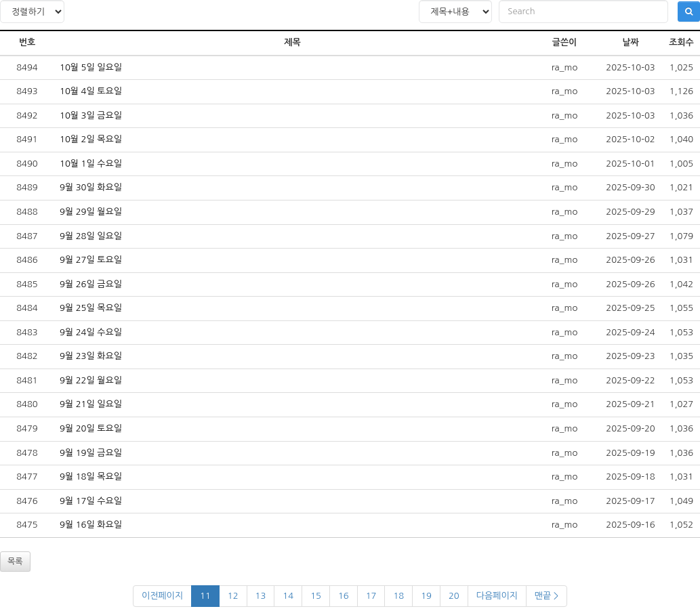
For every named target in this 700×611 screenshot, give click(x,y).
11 (205, 596)
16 (344, 596)
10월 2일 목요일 (91, 139)
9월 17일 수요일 (91, 501)
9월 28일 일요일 (91, 236)
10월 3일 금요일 (91, 115)
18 (398, 596)
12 (233, 596)
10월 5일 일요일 (91, 67)
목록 (15, 562)
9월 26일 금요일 (91, 284)
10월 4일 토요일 (91, 91)
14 (288, 596)
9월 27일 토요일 (91, 260)
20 (454, 596)
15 (316, 596)
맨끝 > (547, 596)
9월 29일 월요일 (91, 212)
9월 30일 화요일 (91, 187)
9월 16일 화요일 (91, 525)
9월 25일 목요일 (91, 308)
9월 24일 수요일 (91, 332)
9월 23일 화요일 (91, 356)
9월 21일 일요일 (91, 404)
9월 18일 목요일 (91, 477)
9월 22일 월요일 (91, 380)
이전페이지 (162, 596)
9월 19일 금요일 (91, 453)
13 (261, 596)
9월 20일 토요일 (91, 428)
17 (371, 596)
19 (426, 596)
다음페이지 (497, 596)
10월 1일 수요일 (91, 164)
